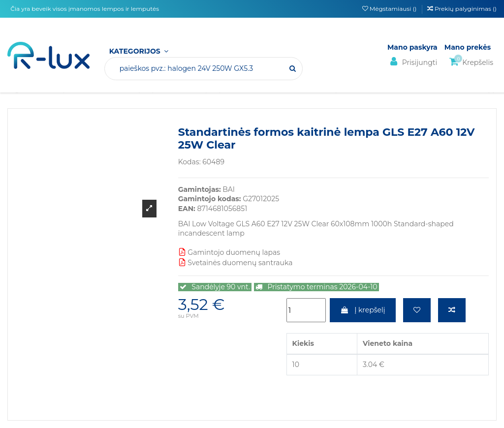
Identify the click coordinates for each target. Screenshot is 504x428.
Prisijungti (412, 62)
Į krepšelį (362, 310)
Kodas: (189, 162)
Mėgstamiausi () (390, 9)
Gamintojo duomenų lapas (229, 252)
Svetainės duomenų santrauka (236, 263)
